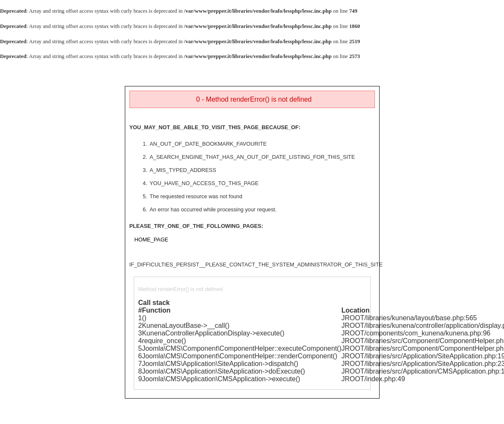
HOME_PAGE (151, 240)
